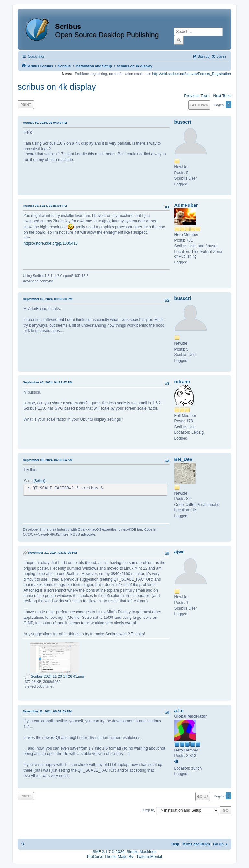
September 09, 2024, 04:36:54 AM (47, 460)
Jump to (148, 810)
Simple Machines (141, 852)
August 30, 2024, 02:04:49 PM (45, 122)
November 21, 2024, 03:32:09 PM (52, 553)
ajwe (179, 552)
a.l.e (179, 711)
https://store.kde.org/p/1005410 (50, 243)
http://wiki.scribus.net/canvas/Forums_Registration (192, 74)
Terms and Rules (196, 844)
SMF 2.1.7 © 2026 (109, 852)
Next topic (222, 96)
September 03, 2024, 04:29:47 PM (47, 382)
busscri (183, 122)
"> (23, 844)
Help (175, 844)
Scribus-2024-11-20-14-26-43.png (54, 676)
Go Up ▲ (220, 844)
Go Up (203, 796)
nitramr (183, 382)
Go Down (199, 105)
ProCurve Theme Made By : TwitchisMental (124, 857)
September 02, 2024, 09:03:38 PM (47, 299)
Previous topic (197, 96)
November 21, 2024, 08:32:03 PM (47, 711)
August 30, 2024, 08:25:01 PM (45, 206)
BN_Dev (184, 459)
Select (39, 481)
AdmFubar (186, 205)
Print (26, 104)
